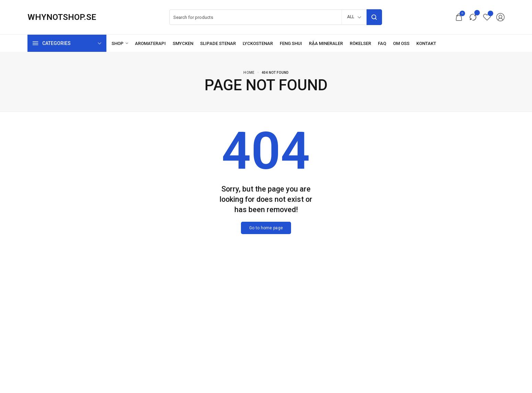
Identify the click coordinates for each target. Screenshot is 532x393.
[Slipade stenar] (218, 43)
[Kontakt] (426, 43)
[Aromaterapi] (150, 43)
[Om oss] (401, 43)
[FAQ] (382, 43)
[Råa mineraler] (326, 43)
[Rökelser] (360, 43)
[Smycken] (183, 43)
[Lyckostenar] (258, 43)
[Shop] (120, 43)
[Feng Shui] (291, 43)
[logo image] (62, 17)
